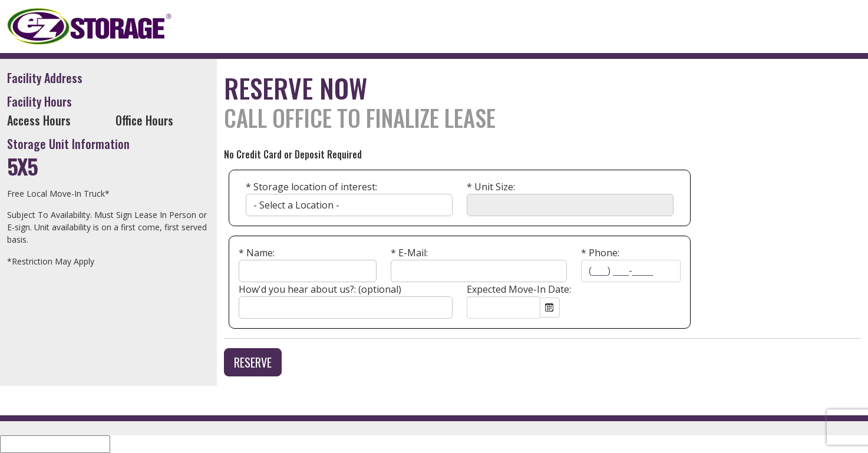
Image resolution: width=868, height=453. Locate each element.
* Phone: (600, 253)
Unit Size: (491, 187)
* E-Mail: (409, 253)
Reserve (253, 362)
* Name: (257, 253)
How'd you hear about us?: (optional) (320, 289)
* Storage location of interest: (311, 187)
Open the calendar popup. (550, 307)
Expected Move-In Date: (519, 289)
